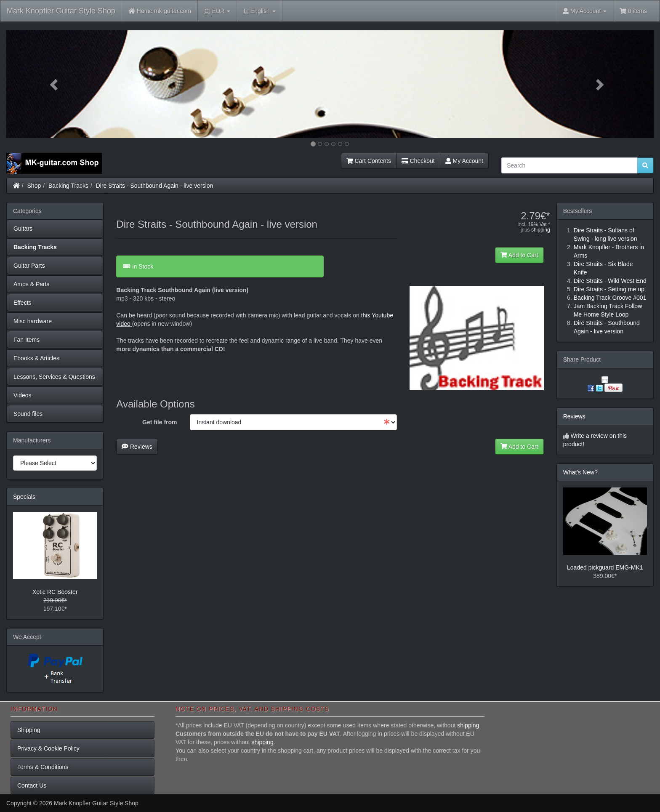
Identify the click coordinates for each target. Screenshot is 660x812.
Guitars (23, 229)
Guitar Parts (29, 266)
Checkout (418, 161)
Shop (34, 186)
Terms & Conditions (43, 767)
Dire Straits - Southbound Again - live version (155, 186)
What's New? (580, 472)
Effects (23, 303)
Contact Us (32, 785)
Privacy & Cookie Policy (48, 748)
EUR (217, 11)
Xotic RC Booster (55, 592)
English (259, 11)
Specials (24, 497)
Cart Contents (369, 161)
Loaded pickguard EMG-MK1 (605, 567)
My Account (464, 161)
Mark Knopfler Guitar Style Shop (61, 11)
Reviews (137, 447)
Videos (23, 395)
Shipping (29, 730)
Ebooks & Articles (36, 358)
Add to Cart (519, 255)
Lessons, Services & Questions (54, 377)
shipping (541, 230)
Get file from (160, 422)
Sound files (28, 414)
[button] (55, 84)
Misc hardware (33, 321)
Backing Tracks (68, 186)
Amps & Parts (32, 284)
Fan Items (27, 340)
